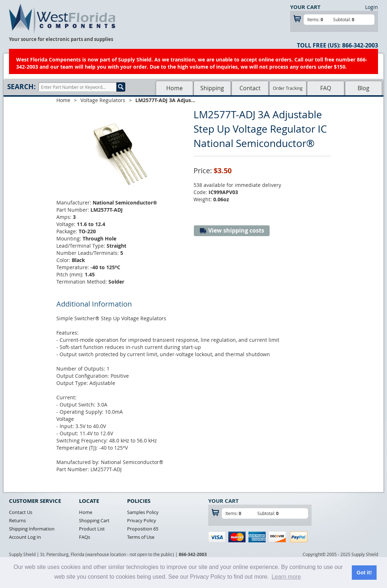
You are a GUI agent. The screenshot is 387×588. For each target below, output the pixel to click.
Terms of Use (141, 537)
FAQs (85, 537)
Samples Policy (143, 512)
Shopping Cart (94, 520)
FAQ (326, 88)
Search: (21, 87)
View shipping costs (232, 231)
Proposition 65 (143, 529)
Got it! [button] (364, 573)
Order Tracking (288, 88)
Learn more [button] (286, 577)
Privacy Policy (142, 520)
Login (372, 7)
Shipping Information (32, 529)
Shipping (212, 88)
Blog (363, 88)
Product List (92, 529)
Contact (250, 88)
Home (174, 88)
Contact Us (21, 512)
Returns (17, 520)
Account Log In (25, 537)
